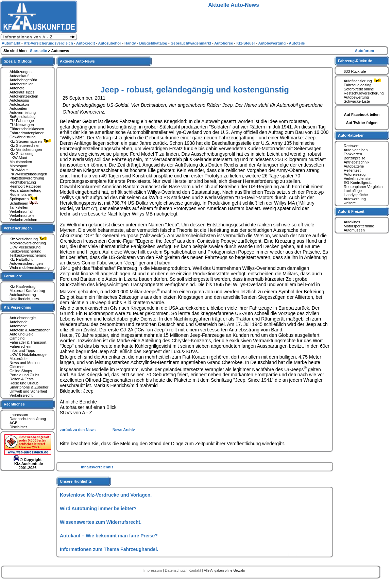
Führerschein (20, 346)
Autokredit (86, 43)
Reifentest (352, 170)
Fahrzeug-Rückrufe (355, 61)
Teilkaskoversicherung (28, 255)
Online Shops (21, 371)
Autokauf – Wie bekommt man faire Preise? (109, 536)
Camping (17, 338)
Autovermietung (23, 113)
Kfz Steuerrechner (25, 145)
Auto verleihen (356, 150)
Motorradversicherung (28, 243)
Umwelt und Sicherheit (28, 391)
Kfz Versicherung (29, 239)
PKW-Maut (19, 170)
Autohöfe (17, 88)
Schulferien (24, 203)
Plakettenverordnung (27, 178)
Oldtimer (17, 367)
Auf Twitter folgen (362, 123)
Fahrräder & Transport (28, 342)
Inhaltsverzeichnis (97, 467)
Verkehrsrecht (21, 395)
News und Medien (24, 363)
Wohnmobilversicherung (30, 267)
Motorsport (19, 166)
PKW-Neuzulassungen (28, 174)
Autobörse (224, 43)
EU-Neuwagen (22, 125)
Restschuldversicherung (364, 93)
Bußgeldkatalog (22, 117)
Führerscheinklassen (27, 129)
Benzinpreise (355, 158)
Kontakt (195, 570)
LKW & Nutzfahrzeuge (28, 355)
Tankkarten (353, 154)
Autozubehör (110, 43)
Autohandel (19, 322)
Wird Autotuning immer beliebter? (98, 508)
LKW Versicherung (25, 247)
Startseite (39, 51)
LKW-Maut (18, 158)
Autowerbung (355, 199)
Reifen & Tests (22, 379)
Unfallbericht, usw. (25, 299)
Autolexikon (19, 104)
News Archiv (124, 430)
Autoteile (297, 43)
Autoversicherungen (26, 263)
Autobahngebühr (23, 80)
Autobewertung (356, 97)
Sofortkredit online (359, 89)
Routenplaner (21, 194)
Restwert (351, 146)
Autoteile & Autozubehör (30, 330)
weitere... (351, 203)
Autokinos (352, 222)
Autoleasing (19, 100)
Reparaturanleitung (25, 190)
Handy (131, 43)
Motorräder (19, 359)
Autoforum (364, 51)
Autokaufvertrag (23, 295)
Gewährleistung (22, 137)
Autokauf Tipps (22, 92)
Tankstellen (19, 207)
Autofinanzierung (363, 81)
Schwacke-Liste (357, 101)
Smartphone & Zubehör (29, 387)
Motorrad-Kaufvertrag (27, 291)
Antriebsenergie (23, 318)
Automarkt (18, 326)
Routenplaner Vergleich (363, 187)
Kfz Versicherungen (26, 150)
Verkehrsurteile (22, 215)
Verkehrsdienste (357, 178)
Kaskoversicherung (25, 251)
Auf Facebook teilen (362, 115)
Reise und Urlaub (24, 383)
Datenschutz (176, 570)
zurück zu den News (78, 430)
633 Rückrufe (355, 71)
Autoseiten (18, 108)
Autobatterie (354, 166)
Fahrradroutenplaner (27, 133)
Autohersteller (21, 84)
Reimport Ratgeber (25, 186)
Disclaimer (18, 427)
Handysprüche (356, 195)
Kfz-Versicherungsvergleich (49, 43)
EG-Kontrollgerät (358, 183)
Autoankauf (19, 76)
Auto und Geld (21, 334)
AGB (13, 423)
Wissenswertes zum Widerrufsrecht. (101, 522)
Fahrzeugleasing (357, 85)
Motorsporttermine (359, 226)
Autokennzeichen (24, 96)
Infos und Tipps (22, 350)
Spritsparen (24, 199)
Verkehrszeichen (23, 220)
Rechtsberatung (23, 182)
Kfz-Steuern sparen (31, 141)
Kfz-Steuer (246, 43)
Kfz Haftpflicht (21, 259)
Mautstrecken (21, 162)
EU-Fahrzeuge (22, 121)
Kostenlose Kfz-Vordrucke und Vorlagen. (106, 495)
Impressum (19, 415)
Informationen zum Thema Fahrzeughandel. (109, 549)
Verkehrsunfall (21, 211)
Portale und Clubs (24, 375)
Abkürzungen (21, 72)
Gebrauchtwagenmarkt (191, 43)
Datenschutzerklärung (28, 419)
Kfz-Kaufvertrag (22, 287)
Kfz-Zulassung (21, 154)
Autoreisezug (355, 174)
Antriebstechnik (356, 162)
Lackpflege (353, 191)
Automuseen (354, 230)
